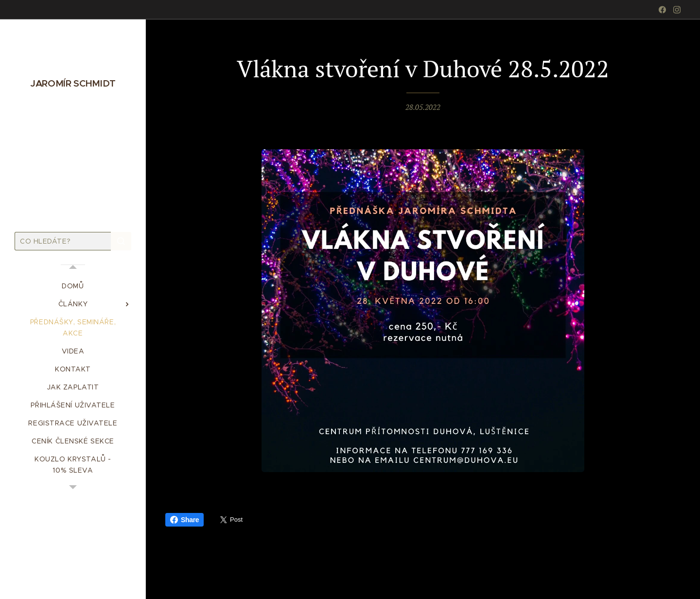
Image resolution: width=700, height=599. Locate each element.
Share (184, 520)
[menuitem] (73, 286)
